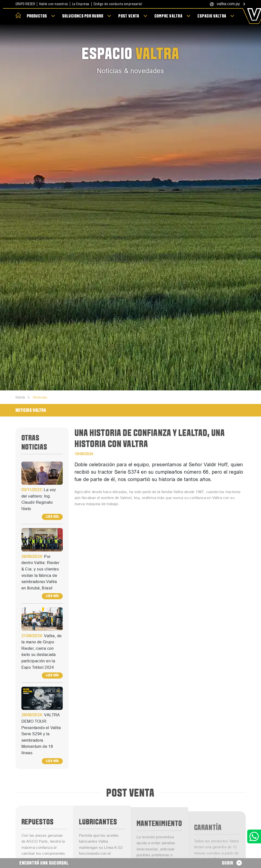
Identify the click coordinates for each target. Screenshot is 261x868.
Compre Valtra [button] (169, 16)
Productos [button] (37, 16)
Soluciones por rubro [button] (83, 16)
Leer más (52, 517)
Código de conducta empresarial (118, 4)
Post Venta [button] (129, 16)
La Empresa (81, 4)
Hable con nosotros (54, 4)
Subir (232, 863)
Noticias (40, 397)
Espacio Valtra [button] (212, 16)
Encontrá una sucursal (44, 863)
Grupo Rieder (25, 4)
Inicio (20, 397)
